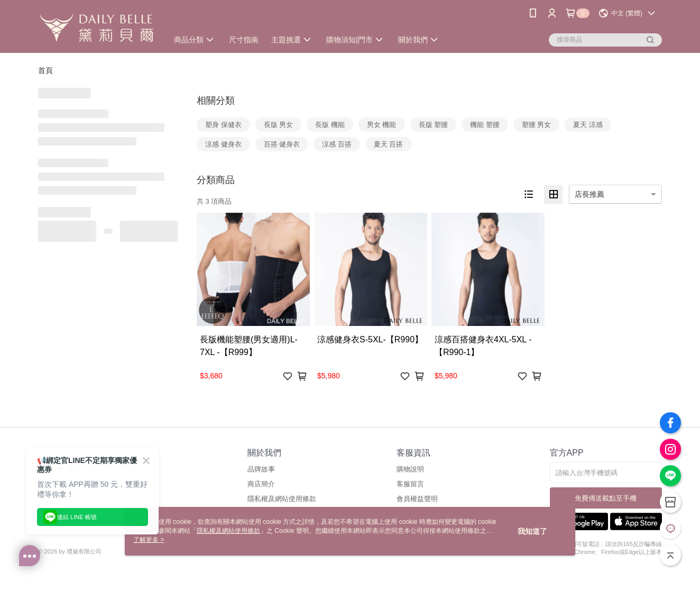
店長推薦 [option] (590, 194)
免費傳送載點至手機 (606, 498)
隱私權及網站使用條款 (282, 499)
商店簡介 (261, 484)
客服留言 (410, 484)
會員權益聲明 (417, 499)
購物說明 (410, 469)
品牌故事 (261, 469)
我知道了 (532, 531)
